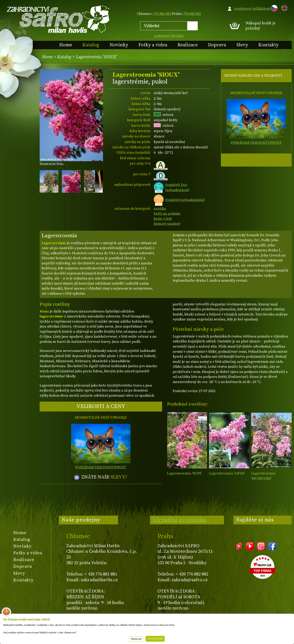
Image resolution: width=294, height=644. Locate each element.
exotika (160, 209)
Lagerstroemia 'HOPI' (184, 473)
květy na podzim (167, 214)
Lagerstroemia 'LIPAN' (227, 473)
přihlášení (262, 9)
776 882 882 (192, 14)
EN (283, 7)
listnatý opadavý (167, 224)
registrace (243, 9)
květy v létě (163, 219)
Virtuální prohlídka (179, 520)
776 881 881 (162, 14)
